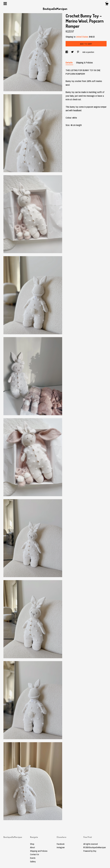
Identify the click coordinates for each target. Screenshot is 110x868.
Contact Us (35, 854)
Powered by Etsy (90, 851)
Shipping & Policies (84, 63)
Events (33, 858)
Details (69, 63)
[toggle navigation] (5, 4)
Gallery (33, 862)
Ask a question (88, 52)
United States (82, 37)
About (32, 847)
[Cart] (107, 4)
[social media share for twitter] (73, 52)
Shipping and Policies (39, 851)
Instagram (61, 847)
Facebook (61, 844)
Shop (32, 844)
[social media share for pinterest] (78, 52)
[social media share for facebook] (67, 52)
